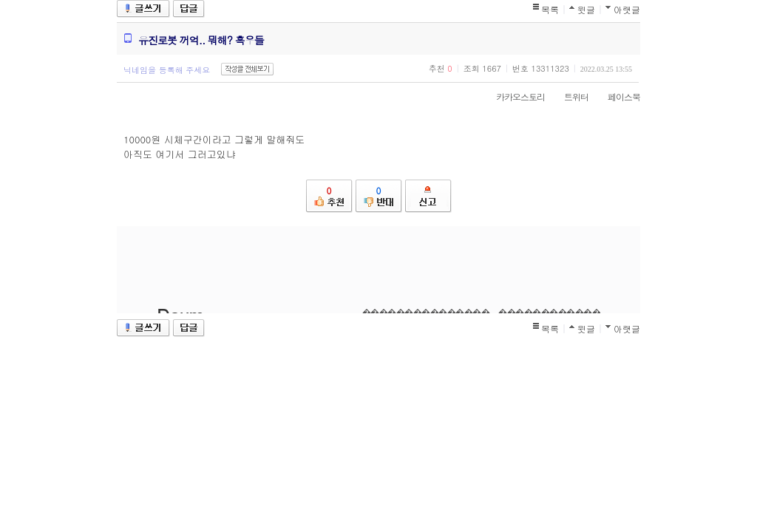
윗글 (586, 9)
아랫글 (627, 9)
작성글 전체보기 (247, 69)
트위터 (569, 96)
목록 (550, 9)
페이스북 (617, 96)
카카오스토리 (513, 96)
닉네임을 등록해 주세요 (167, 70)
